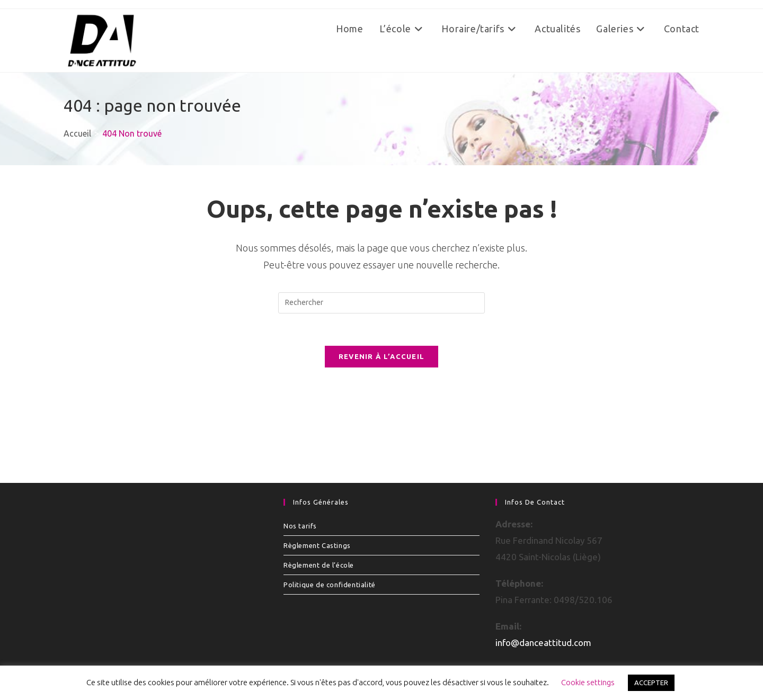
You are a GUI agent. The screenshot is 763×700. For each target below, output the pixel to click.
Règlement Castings (317, 545)
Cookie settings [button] (588, 682)
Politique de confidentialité (330, 585)
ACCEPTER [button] (651, 683)
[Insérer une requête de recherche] (381, 303)
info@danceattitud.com (543, 643)
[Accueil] (77, 133)
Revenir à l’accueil (382, 356)
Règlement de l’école (319, 565)
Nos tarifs (300, 526)
